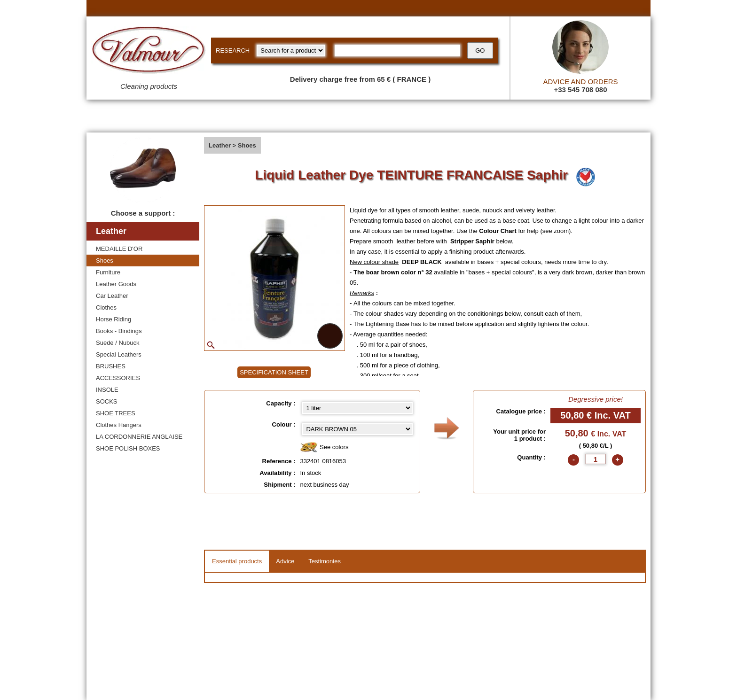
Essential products (237, 561)
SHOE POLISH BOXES (128, 448)
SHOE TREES (116, 413)
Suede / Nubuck (118, 343)
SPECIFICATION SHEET (274, 372)
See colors (324, 447)
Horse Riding (114, 319)
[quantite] (596, 459)
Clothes (106, 307)
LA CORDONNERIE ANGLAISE (139, 437)
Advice (285, 561)
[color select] (357, 429)
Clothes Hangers (119, 425)
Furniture (108, 272)
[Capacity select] (357, 408)
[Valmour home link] (149, 52)
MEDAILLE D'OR (119, 249)
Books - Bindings (119, 331)
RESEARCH (233, 51)
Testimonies (325, 561)
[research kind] (291, 51)
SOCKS (107, 401)
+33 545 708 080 (580, 89)
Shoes (105, 261)
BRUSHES (111, 366)
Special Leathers (119, 354)
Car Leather (112, 296)
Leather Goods (116, 284)
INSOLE (107, 390)
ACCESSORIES (118, 378)
